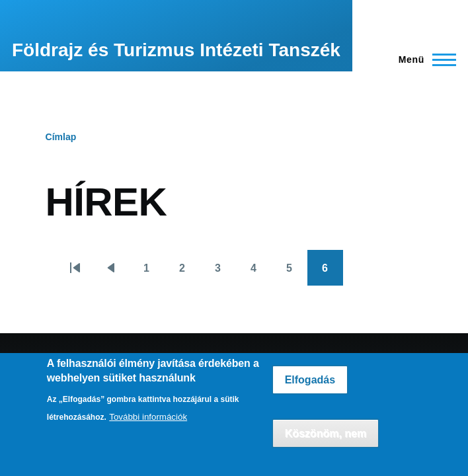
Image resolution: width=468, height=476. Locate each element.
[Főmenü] (423, 59)
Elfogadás (310, 380)
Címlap (61, 137)
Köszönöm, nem (326, 433)
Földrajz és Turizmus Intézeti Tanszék (176, 50)
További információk (148, 417)
